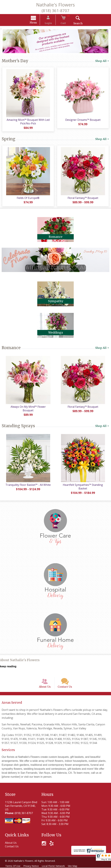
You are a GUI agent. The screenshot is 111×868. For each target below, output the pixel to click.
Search (75, 24)
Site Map (76, 866)
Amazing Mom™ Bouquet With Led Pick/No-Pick (28, 122)
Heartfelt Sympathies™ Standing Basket (83, 484)
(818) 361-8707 (55, 11)
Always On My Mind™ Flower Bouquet (28, 408)
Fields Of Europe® (28, 199)
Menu (36, 23)
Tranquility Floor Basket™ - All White (28, 482)
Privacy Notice (33, 866)
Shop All (102, 61)
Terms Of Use (13, 866)
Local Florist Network (56, 866)
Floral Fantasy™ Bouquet (83, 199)
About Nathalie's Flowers (20, 657)
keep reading (8, 664)
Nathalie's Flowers (55, 5)
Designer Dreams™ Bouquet (83, 120)
